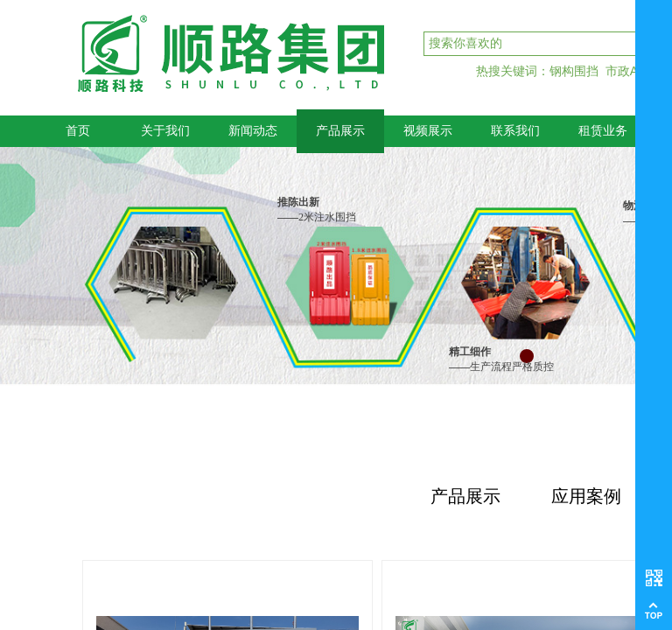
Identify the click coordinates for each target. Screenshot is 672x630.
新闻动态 (253, 131)
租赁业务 (603, 131)
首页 (78, 131)
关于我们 (165, 131)
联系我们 (515, 131)
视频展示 (428, 131)
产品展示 (340, 131)
